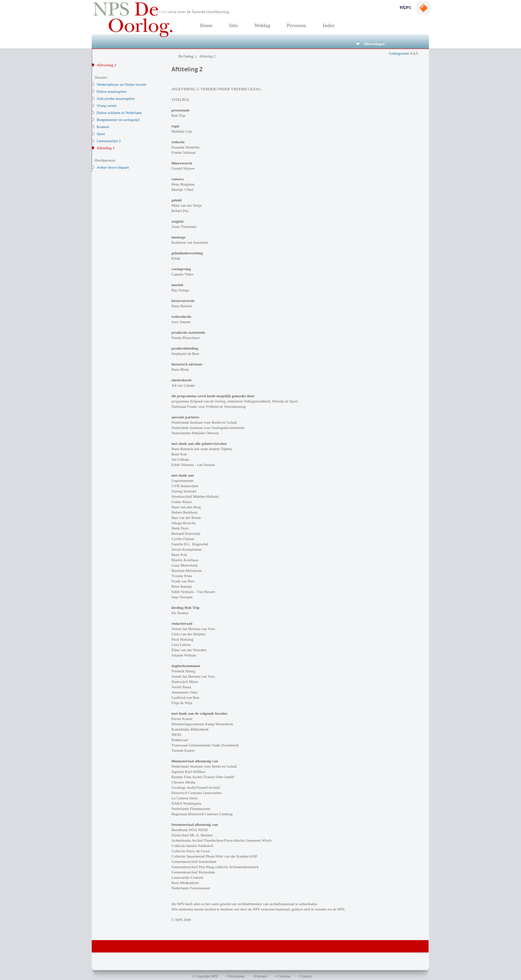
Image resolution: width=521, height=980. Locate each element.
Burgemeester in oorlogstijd (118, 120)
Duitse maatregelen (112, 91)
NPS (214, 976)
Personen (296, 26)
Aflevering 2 (106, 65)
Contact (306, 976)
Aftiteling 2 (106, 148)
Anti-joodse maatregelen (116, 98)
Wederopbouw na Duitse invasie (122, 84)
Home (206, 26)
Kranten (103, 127)
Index (329, 26)
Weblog (262, 26)
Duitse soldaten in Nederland (119, 113)
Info (233, 26)
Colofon (284, 976)
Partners (261, 976)
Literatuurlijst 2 (109, 141)
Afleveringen (370, 44)
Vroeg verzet (107, 105)
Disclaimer (236, 976)
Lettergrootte (404, 53)
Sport (101, 134)
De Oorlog (186, 56)
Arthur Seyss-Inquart (113, 167)
